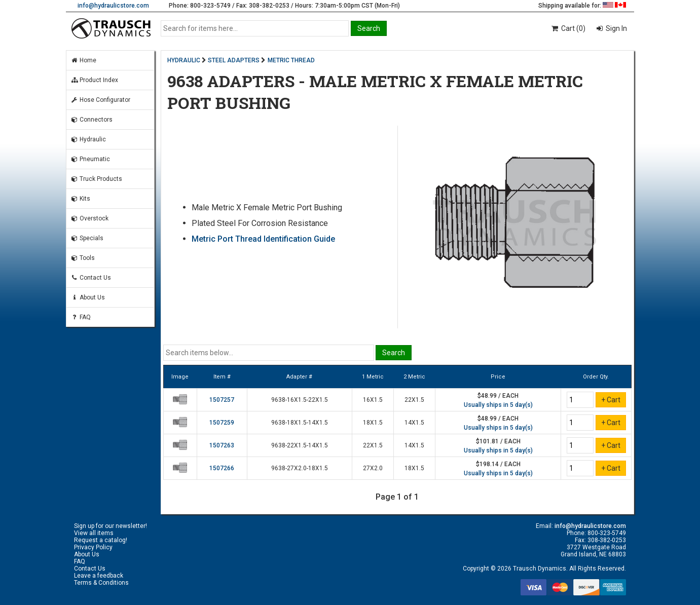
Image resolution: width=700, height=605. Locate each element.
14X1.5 (414, 423)
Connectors (91, 120)
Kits (80, 199)
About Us (88, 297)
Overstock (89, 218)
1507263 (222, 445)
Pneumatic (90, 159)
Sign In (616, 28)
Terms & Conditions (101, 583)
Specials (87, 238)
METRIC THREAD (291, 60)
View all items (94, 533)
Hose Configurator (100, 100)
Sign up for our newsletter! (110, 526)
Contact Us (91, 278)
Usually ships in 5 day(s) (498, 405)
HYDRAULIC (184, 60)
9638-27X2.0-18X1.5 (300, 468)
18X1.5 (373, 423)
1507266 (222, 468)
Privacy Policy (93, 547)
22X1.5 (414, 400)
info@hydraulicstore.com (113, 6)
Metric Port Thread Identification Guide (263, 239)
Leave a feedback (99, 576)
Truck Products (96, 179)
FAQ (81, 317)
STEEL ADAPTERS (234, 60)
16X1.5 (373, 400)
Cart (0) (568, 28)
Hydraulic (88, 139)
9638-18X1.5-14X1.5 (300, 423)
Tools (83, 258)
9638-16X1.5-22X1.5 (300, 400)
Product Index (94, 80)
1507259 (222, 423)
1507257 (222, 400)
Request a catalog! (101, 540)
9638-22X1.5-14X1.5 (300, 445)
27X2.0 (373, 468)
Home (83, 60)
